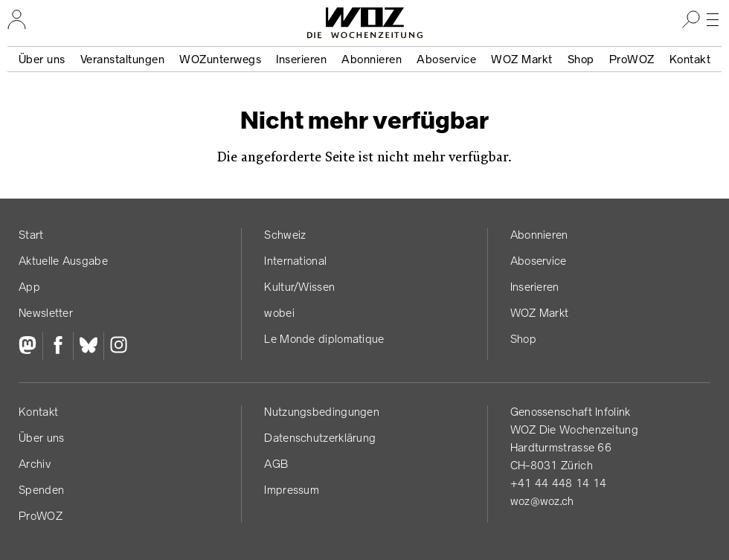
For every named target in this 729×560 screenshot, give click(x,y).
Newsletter (46, 313)
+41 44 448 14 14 (559, 483)
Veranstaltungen (123, 59)
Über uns (42, 59)
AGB (276, 464)
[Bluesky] (88, 347)
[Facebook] (58, 347)
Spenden (41, 490)
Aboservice (446, 59)
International (295, 261)
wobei (279, 313)
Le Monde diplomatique (324, 339)
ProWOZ (632, 59)
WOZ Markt (522, 59)
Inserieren (301, 59)
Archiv (35, 464)
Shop (581, 59)
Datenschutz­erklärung (320, 438)
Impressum (292, 490)
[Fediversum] (30, 347)
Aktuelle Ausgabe (63, 261)
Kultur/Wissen (299, 287)
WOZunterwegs (220, 59)
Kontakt (690, 59)
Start (31, 235)
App (29, 287)
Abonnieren (372, 59)
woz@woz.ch (542, 501)
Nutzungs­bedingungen (322, 412)
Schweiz (285, 235)
